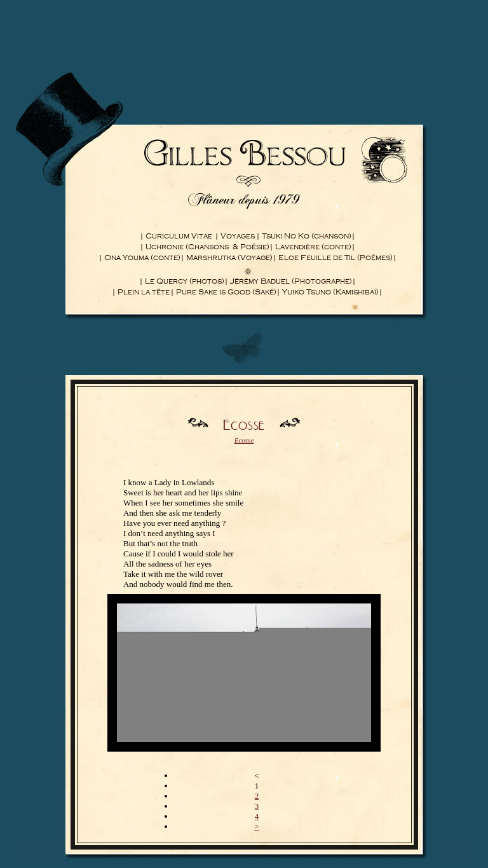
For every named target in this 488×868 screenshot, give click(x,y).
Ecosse (244, 440)
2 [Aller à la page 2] (257, 796)
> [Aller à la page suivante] (256, 826)
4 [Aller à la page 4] (257, 816)
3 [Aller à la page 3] (257, 806)
